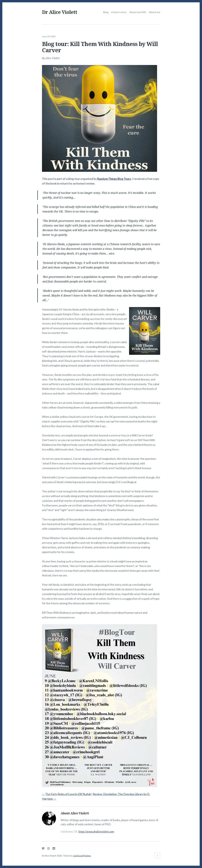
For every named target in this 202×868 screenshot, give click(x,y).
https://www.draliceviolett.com (96, 831)
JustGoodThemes (82, 856)
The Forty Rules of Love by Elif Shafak (66, 794)
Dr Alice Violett (60, 12)
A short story (119, 12)
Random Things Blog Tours (114, 178)
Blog (106, 12)
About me (154, 12)
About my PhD (138, 12)
